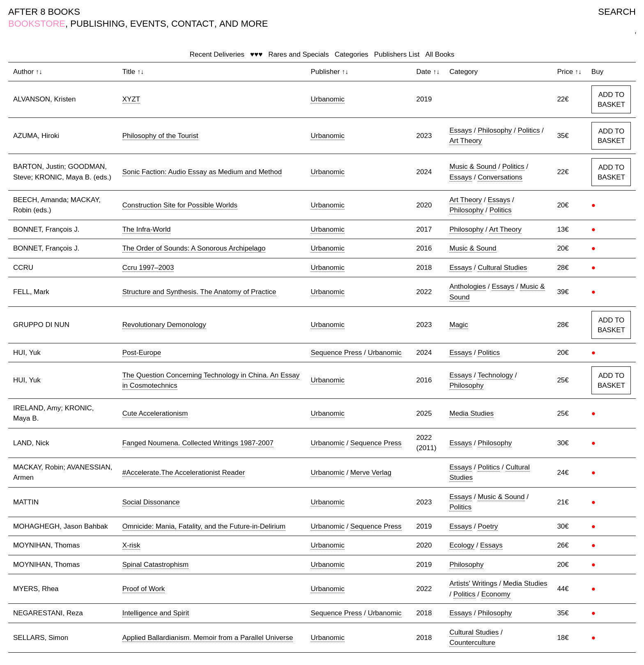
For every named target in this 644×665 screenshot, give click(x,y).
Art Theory (466, 141)
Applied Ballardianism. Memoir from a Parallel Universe (208, 638)
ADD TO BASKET (611, 100)
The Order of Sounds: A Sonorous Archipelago (194, 248)
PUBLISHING (98, 24)
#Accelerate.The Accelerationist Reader (184, 473)
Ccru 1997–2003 (148, 268)
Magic (459, 325)
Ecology (462, 545)
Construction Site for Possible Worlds (180, 205)
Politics (529, 130)
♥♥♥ (256, 54)
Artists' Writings (473, 583)
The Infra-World (147, 229)
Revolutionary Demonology (164, 325)
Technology (495, 375)
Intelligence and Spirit (156, 613)
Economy (496, 594)
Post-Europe (142, 353)
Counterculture (472, 643)
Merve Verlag (371, 473)
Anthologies (468, 286)
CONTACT (193, 24)
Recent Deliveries (217, 54)
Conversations (500, 177)
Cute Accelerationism (155, 413)
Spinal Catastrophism (156, 565)
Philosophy (495, 130)
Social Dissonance (151, 502)
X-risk (131, 545)
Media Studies (471, 413)
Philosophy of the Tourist (160, 136)
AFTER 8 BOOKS (44, 12)
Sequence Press (336, 353)
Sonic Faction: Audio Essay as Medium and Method (202, 172)
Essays (461, 130)
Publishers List (397, 54)
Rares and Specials (298, 54)
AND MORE (244, 24)
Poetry (488, 526)
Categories (352, 54)
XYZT (131, 99)
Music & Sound (473, 167)
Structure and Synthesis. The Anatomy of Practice (199, 292)
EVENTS (148, 24)
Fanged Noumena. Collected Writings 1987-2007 (198, 443)
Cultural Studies (502, 268)
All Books (440, 54)
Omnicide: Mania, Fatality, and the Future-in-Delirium (204, 526)
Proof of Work (144, 589)
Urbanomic (327, 99)
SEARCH (617, 12)
